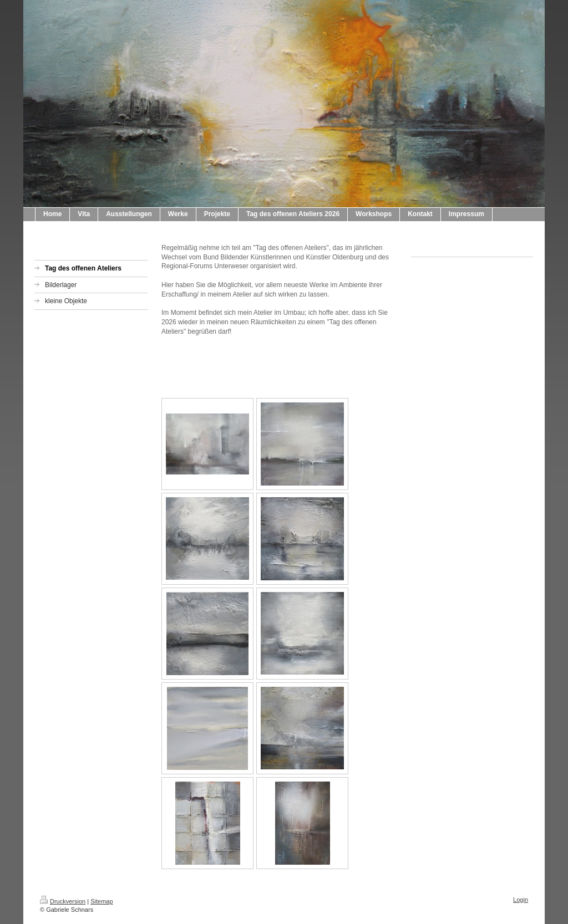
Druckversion (63, 901)
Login (521, 900)
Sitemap (102, 901)
